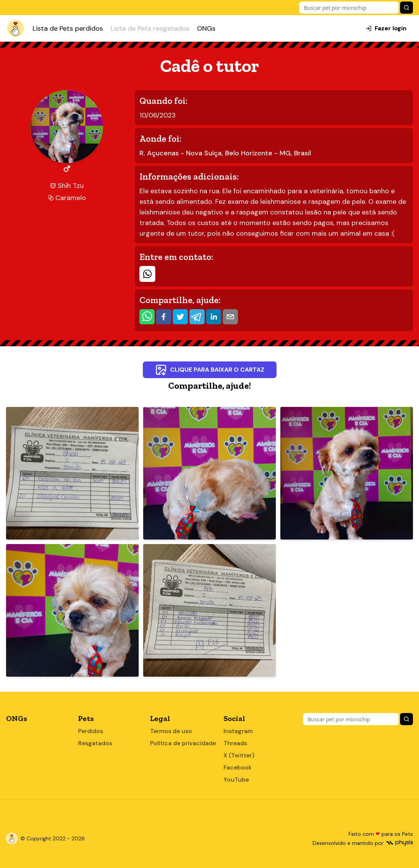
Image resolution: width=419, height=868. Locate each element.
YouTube (236, 780)
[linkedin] (214, 317)
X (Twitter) (239, 755)
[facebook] (164, 317)
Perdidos (91, 731)
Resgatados (95, 743)
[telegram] (197, 317)
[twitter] (180, 317)
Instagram (238, 731)
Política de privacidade (183, 743)
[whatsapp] (147, 317)
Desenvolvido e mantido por (363, 843)
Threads (235, 743)
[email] (230, 317)
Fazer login (386, 28)
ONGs (206, 28)
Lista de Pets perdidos (68, 28)
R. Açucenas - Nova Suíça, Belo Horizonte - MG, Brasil (225, 153)
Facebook (238, 767)
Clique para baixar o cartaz (210, 370)
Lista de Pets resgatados (150, 28)
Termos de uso (171, 731)
